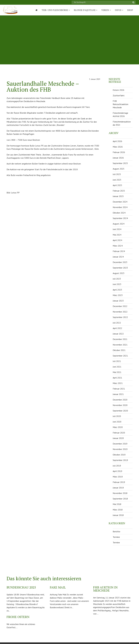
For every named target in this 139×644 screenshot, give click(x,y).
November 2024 (120, 207)
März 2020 (118, 427)
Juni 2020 (117, 422)
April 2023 (117, 290)
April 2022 (117, 328)
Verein (106, 10)
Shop (130, 10)
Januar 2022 (118, 334)
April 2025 (117, 185)
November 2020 (120, 405)
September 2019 (120, 460)
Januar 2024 (118, 257)
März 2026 (118, 147)
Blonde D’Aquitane (86, 10)
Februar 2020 (119, 433)
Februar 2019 (119, 482)
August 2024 (119, 224)
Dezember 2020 (120, 400)
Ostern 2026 (118, 90)
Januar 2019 (118, 488)
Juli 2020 (117, 416)
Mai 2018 (117, 504)
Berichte (116, 531)
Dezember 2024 (120, 202)
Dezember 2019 (120, 444)
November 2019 (120, 449)
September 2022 (120, 317)
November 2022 (120, 312)
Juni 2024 (117, 229)
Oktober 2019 (119, 455)
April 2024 (117, 240)
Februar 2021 (119, 389)
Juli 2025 (117, 174)
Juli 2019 (117, 466)
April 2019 (117, 471)
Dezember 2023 (120, 262)
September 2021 (120, 356)
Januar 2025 (118, 196)
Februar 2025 (119, 191)
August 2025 (119, 169)
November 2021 (120, 345)
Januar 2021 (118, 394)
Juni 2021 (117, 367)
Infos (119, 10)
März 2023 (118, 295)
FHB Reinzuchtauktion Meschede (121, 104)
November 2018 (120, 493)
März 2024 (118, 246)
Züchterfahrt (119, 95)
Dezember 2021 (120, 339)
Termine (116, 537)
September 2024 (120, 218)
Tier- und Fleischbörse (56, 10)
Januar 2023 (118, 301)
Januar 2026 (118, 158)
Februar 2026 (119, 152)
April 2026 (117, 141)
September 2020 (120, 411)
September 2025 (120, 163)
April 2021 (117, 378)
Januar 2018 (118, 515)
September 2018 (120, 499)
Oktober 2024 (119, 213)
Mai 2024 (117, 235)
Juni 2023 (117, 284)
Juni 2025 (117, 180)
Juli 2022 (117, 323)
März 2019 (118, 477)
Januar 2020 (118, 438)
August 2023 (119, 273)
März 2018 (118, 510)
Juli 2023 (117, 279)
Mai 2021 (117, 372)
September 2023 (120, 268)
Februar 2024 (119, 251)
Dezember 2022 (120, 306)
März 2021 (118, 383)
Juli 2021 (117, 361)
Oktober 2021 (119, 350)
